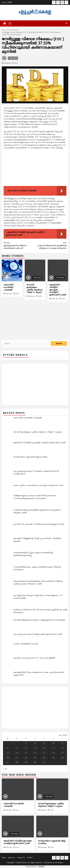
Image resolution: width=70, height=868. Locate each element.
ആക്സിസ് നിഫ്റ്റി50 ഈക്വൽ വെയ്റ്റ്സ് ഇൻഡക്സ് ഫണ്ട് (18, 842)
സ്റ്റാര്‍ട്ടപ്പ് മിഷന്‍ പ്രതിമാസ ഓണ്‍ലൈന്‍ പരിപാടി (19, 246)
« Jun (5, 769)
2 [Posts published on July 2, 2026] (35, 743)
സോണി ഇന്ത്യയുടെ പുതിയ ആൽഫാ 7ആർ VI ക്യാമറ (35, 289)
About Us (12, 858)
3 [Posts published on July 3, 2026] (44, 743)
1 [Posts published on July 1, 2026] (26, 743)
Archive (30, 858)
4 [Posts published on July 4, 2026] (53, 743)
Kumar (16, 63)
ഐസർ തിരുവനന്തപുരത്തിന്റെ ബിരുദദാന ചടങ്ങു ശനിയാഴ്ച (51, 246)
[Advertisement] (35, 168)
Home (4, 858)
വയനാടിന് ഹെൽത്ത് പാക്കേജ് (9, 287)
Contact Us (21, 858)
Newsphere (48, 863)
